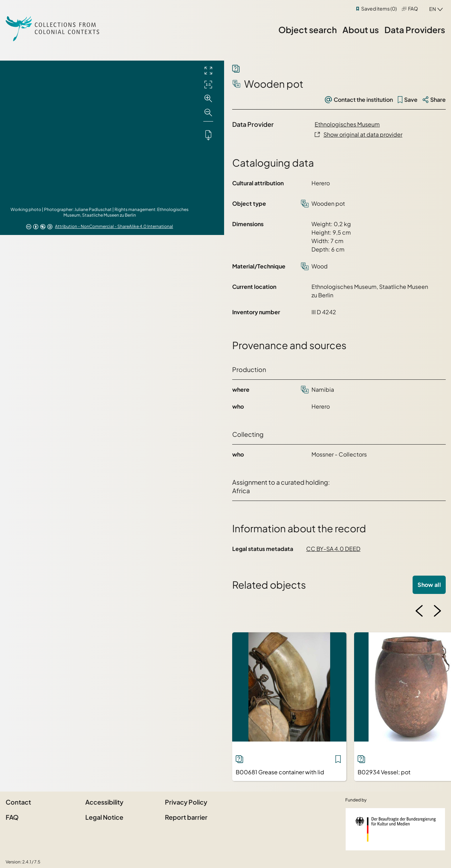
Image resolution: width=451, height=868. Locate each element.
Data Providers (415, 30)
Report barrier (186, 817)
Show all (429, 585)
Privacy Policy (186, 802)
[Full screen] (208, 70)
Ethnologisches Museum (347, 124)
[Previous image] (419, 611)
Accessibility (104, 802)
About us (361, 30)
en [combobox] (433, 9)
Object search (308, 30)
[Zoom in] (208, 99)
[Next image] (437, 611)
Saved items (379, 8)
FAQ (413, 8)
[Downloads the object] (208, 135)
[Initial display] (208, 85)
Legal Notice (104, 817)
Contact (18, 802)
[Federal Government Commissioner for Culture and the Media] (395, 829)
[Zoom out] (208, 113)
